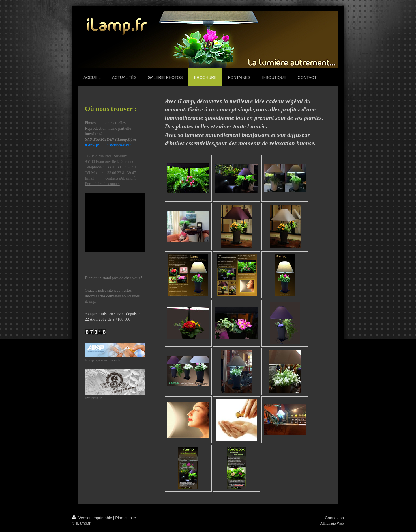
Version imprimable (93, 518)
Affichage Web (332, 523)
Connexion (334, 518)
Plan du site (126, 518)
